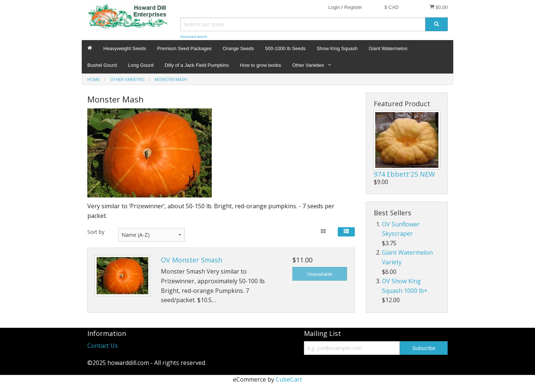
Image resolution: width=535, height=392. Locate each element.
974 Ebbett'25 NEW (404, 174)
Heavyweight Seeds (125, 48)
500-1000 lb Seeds (285, 48)
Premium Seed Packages (184, 48)
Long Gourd (141, 65)
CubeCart (289, 379)
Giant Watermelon (388, 48)
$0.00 (439, 7)
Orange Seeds (239, 48)
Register (353, 7)
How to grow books (261, 65)
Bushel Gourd (102, 65)
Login (334, 7)
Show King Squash (337, 48)
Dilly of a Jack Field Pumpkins (197, 65)
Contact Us (103, 346)
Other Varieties (308, 65)
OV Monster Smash (192, 260)
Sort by (96, 232)
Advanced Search (194, 37)
